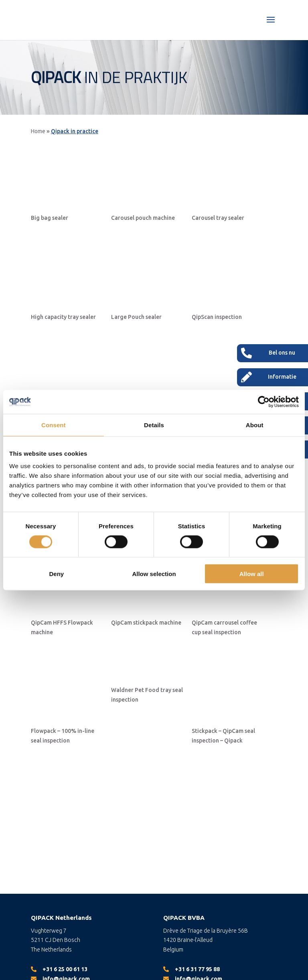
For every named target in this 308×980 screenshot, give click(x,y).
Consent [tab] (54, 425)
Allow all (252, 574)
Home (38, 131)
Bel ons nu (282, 353)
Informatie (282, 377)
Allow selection (154, 574)
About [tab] (255, 425)
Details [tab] (154, 425)
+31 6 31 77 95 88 (197, 969)
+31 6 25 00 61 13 (65, 969)
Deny (56, 574)
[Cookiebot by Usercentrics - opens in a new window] (264, 402)
